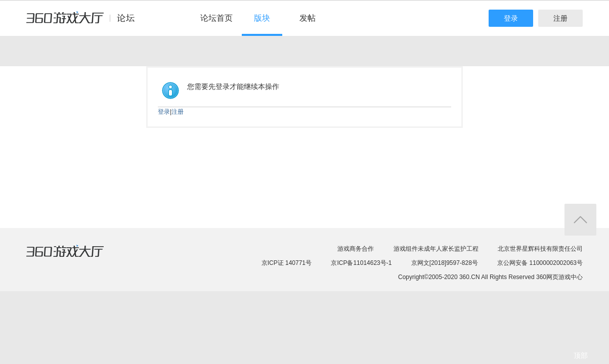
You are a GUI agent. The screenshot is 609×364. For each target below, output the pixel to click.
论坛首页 (216, 18)
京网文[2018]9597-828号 (445, 263)
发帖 (308, 18)
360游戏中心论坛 (85, 22)
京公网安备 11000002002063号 (540, 263)
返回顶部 (580, 220)
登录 (511, 18)
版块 (262, 18)
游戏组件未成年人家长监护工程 (436, 249)
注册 (560, 18)
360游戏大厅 (75, 257)
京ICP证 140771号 (287, 263)
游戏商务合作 (356, 249)
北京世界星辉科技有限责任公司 (540, 249)
